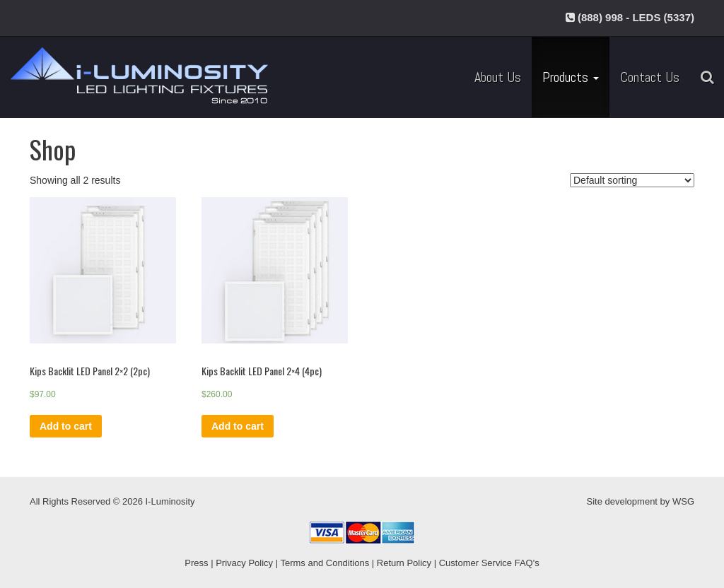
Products (571, 77)
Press (196, 563)
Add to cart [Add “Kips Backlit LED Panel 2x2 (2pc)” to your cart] (66, 426)
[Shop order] (632, 180)
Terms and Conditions (325, 563)
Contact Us (650, 77)
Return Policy (404, 563)
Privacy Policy (244, 563)
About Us (498, 77)
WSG (683, 501)
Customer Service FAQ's (489, 563)
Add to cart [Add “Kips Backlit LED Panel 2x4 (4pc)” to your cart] (238, 426)
